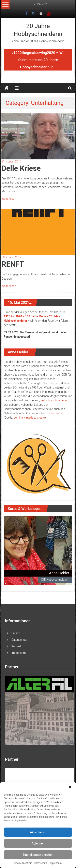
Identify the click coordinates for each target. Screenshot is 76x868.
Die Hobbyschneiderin (53, 400)
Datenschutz (41, 863)
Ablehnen (38, 843)
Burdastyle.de (54, 413)
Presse (16, 633)
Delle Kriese (21, 168)
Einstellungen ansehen (38, 855)
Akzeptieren (38, 832)
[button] (70, 787)
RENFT (13, 264)
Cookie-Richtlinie (23, 863)
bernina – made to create (29, 418)
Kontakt (16, 646)
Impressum (56, 863)
